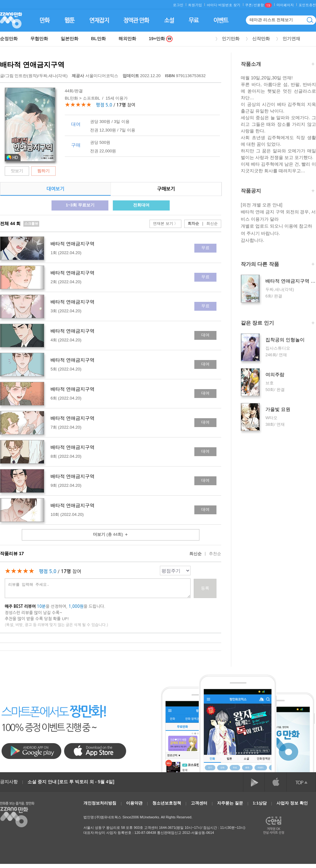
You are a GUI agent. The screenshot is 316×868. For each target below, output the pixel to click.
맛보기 (17, 171)
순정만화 (9, 39)
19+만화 (161, 39)
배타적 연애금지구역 (32, 65)
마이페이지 (285, 5)
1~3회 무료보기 (80, 205)
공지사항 (9, 782)
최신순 (208, 223)
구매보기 (166, 189)
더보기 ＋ (111, 534)
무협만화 (39, 39)
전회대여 (141, 205)
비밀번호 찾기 (229, 5)
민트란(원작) (26, 76)
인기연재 (291, 39)
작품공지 (278, 191)
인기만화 (231, 39)
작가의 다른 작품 (278, 265)
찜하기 (43, 171)
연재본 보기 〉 (165, 223)
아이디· (213, 5)
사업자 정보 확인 (292, 803)
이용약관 (134, 803)
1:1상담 (260, 803)
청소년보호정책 (167, 803)
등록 (205, 588)
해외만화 (127, 39)
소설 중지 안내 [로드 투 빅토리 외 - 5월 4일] (71, 782)
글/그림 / (34, 76)
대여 (205, 335)
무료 (205, 248)
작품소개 (278, 65)
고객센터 (199, 803)
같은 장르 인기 (278, 324)
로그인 (178, 5)
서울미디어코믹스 (95, 76)
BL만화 (98, 39)
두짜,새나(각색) (53, 76)
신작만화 (261, 39)
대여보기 (55, 189)
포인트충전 (307, 5)
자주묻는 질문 (230, 803)
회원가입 (195, 5)
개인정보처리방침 (100, 803)
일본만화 (70, 39)
